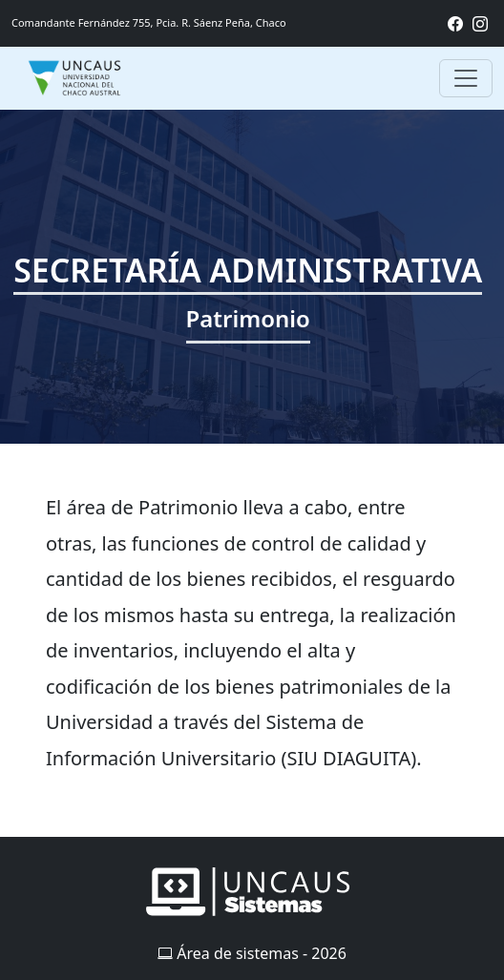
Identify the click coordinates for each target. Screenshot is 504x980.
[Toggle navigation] (466, 78)
